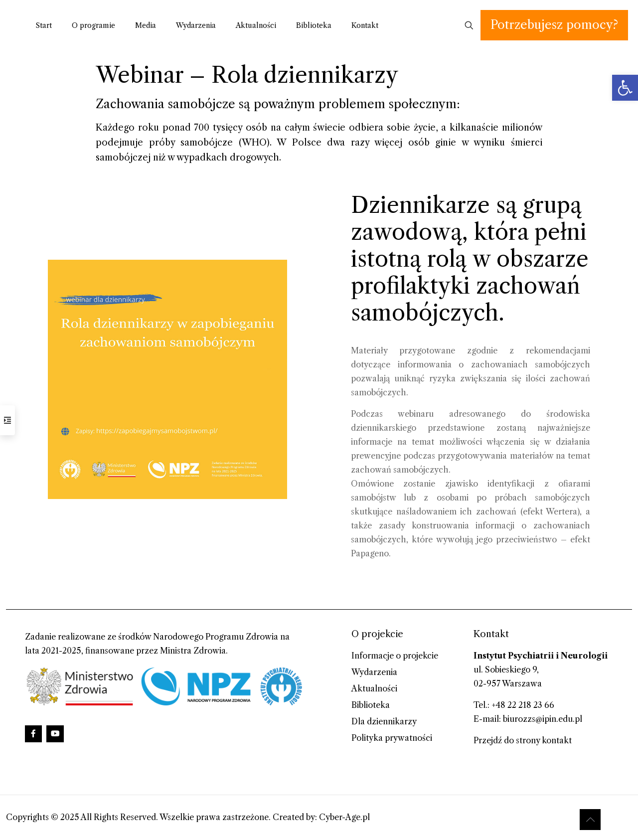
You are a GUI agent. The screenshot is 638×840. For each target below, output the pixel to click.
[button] (625, 88)
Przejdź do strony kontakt (523, 740)
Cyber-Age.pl (344, 817)
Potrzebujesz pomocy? (554, 25)
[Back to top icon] (590, 820)
